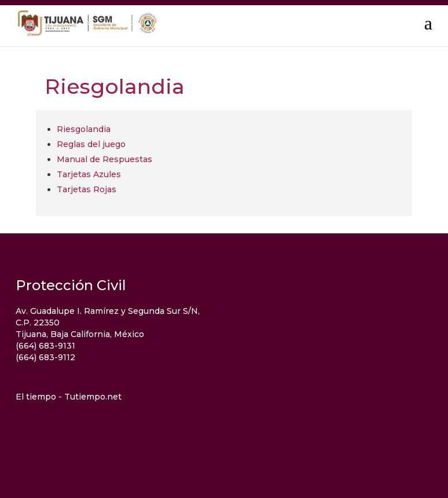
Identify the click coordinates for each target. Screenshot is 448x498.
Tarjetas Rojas (87, 189)
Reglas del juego (91, 144)
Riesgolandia (84, 129)
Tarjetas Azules (89, 174)
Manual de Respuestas (104, 159)
